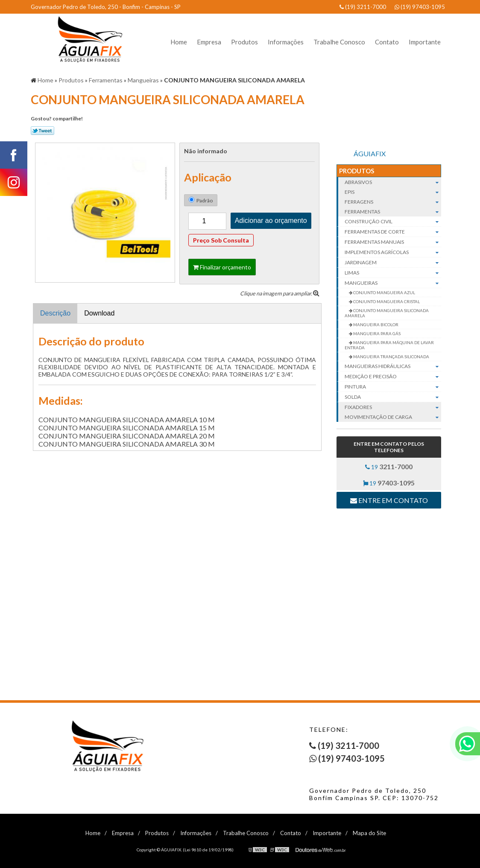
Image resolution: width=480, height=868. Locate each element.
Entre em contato (389, 500)
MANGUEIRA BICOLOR (375, 324)
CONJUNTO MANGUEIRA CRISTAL (386, 301)
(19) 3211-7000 (363, 7)
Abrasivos (393, 182)
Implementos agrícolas (393, 252)
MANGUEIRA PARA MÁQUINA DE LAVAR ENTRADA (389, 345)
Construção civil (393, 222)
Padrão (201, 200)
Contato (387, 42)
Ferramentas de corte (393, 232)
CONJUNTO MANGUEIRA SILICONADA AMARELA (387, 313)
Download (99, 313)
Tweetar (42, 131)
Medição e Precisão (393, 377)
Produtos (244, 42)
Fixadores (393, 407)
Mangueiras (393, 283)
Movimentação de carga (393, 417)
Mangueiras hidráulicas (393, 366)
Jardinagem (393, 263)
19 (389, 466)
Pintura (393, 387)
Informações (286, 42)
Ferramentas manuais (393, 242)
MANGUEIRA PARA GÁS (376, 333)
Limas (393, 273)
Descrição (55, 313)
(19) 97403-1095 (420, 7)
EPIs (393, 192)
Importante (425, 42)
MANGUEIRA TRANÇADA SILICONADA (391, 357)
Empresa (209, 42)
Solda (393, 397)
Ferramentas (393, 212)
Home (179, 42)
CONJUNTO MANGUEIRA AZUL (384, 292)
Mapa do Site (369, 833)
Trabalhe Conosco (339, 42)
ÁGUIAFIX (370, 153)
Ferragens (393, 202)
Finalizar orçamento (222, 267)
